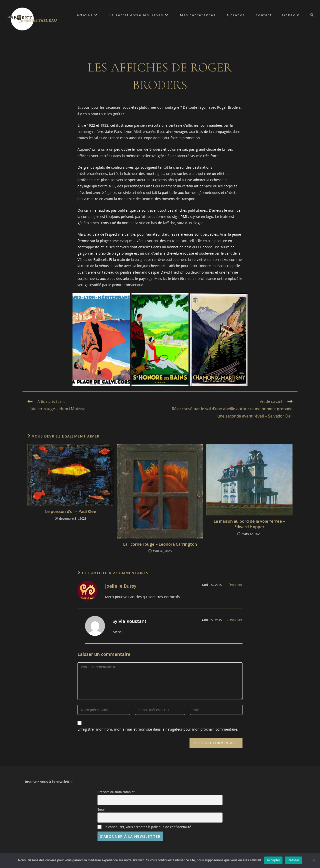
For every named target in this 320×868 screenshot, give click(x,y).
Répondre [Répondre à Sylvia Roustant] (235, 620)
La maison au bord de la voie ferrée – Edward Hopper (249, 524)
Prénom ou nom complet (116, 792)
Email (101, 809)
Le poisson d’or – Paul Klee (71, 511)
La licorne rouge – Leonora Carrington (160, 544)
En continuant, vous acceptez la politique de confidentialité (144, 827)
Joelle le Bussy (121, 586)
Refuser (293, 860)
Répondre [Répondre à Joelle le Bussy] (235, 585)
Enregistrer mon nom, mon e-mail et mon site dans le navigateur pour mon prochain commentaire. (158, 729)
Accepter (273, 860)
